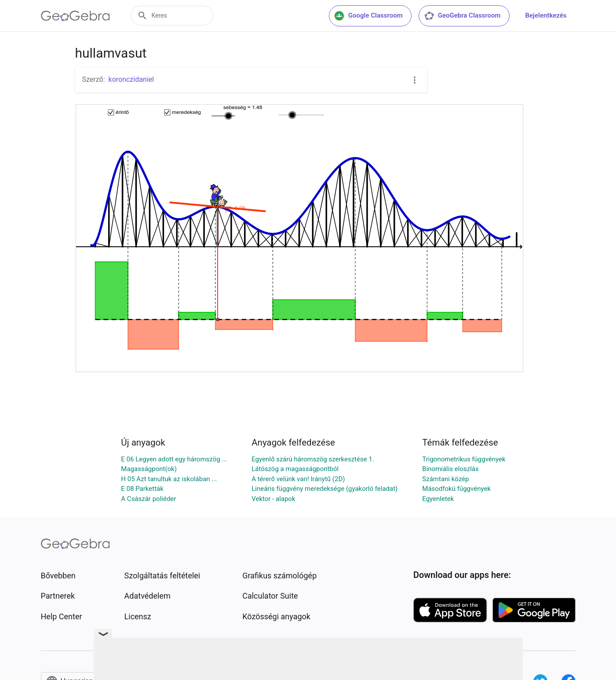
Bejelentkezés (546, 15)
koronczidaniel (131, 79)
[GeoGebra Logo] (75, 16)
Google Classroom (368, 16)
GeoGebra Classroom (462, 16)
